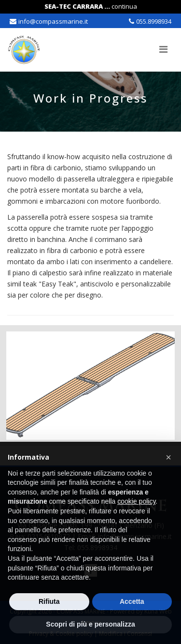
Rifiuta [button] (49, 601)
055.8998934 (154, 21)
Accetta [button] (132, 601)
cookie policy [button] (136, 501)
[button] (168, 457)
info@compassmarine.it (53, 21)
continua (124, 6)
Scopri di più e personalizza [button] (90, 624)
